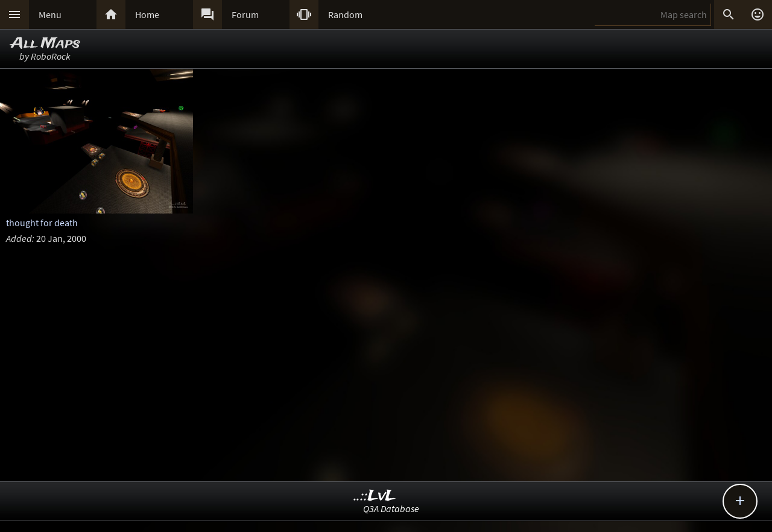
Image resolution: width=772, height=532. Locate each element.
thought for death (42, 223)
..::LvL (375, 496)
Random (345, 14)
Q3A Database (391, 508)
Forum (245, 14)
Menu (50, 14)
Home (147, 14)
